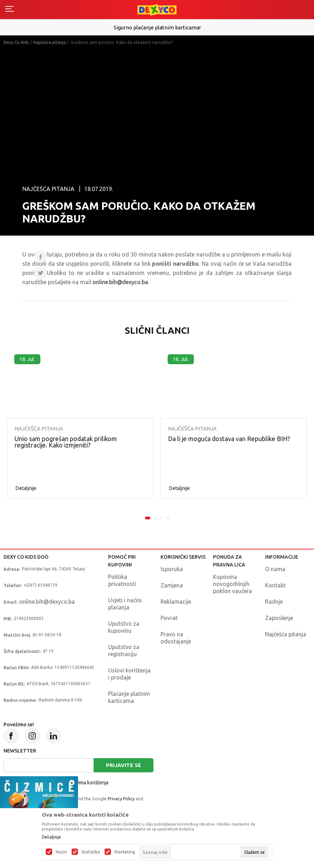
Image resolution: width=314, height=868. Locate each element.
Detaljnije (26, 488)
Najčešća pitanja (50, 42)
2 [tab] (155, 518)
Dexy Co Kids (16, 42)
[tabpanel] (80, 423)
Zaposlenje (279, 618)
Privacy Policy (121, 799)
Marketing (125, 852)
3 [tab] (162, 518)
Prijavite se (124, 765)
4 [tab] (168, 518)
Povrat (169, 618)
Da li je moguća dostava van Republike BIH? (229, 439)
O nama (275, 569)
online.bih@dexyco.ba (120, 282)
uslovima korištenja (88, 783)
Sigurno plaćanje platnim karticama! (157, 27)
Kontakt (275, 585)
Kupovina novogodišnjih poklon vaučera (232, 584)
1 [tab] (148, 518)
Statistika (91, 852)
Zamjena (172, 585)
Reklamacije (176, 602)
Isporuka (172, 569)
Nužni (61, 852)
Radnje (274, 602)
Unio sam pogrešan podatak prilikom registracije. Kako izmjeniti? (66, 442)
